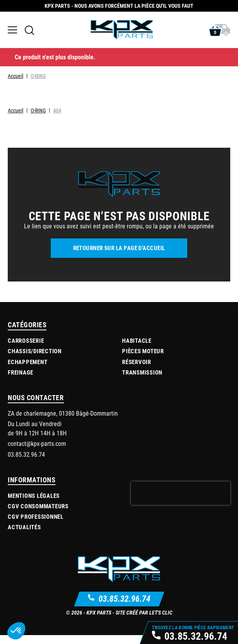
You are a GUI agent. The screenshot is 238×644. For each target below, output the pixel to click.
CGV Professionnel (36, 516)
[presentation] (181, 493)
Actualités (24, 527)
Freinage (21, 372)
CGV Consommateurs (38, 506)
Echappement (28, 362)
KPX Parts (99, 612)
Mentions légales (34, 496)
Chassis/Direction (35, 351)
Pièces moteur (143, 351)
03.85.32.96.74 (124, 598)
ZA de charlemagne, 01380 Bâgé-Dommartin (63, 413)
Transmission (142, 372)
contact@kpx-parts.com (37, 443)
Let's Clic (161, 612)
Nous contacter (36, 397)
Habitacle (137, 340)
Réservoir (137, 362)
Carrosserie (26, 340)
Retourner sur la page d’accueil (119, 248)
